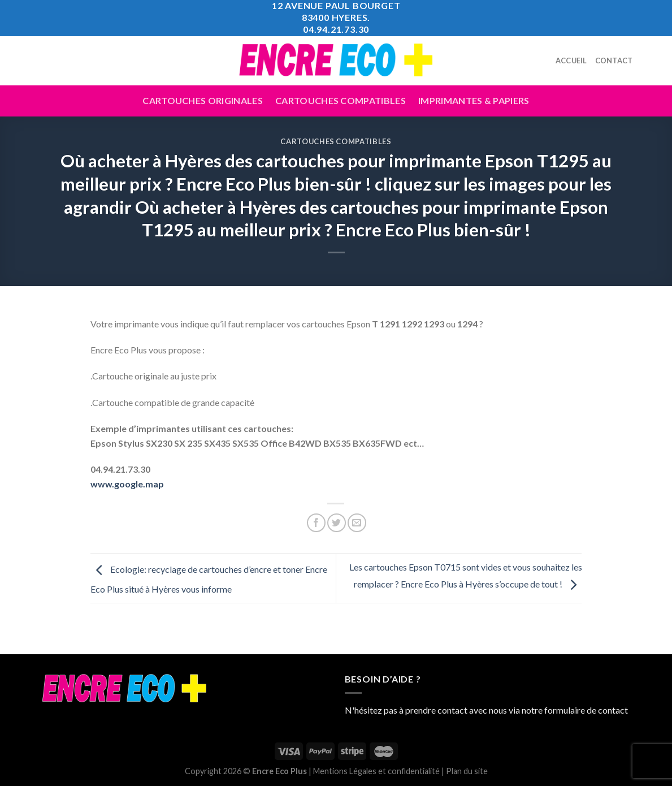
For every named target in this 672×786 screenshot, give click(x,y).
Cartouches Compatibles (336, 141)
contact (613, 710)
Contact (614, 61)
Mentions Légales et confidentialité (376, 771)
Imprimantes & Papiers (474, 100)
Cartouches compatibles (341, 100)
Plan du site (467, 771)
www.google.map (127, 484)
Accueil (571, 61)
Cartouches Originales (203, 100)
